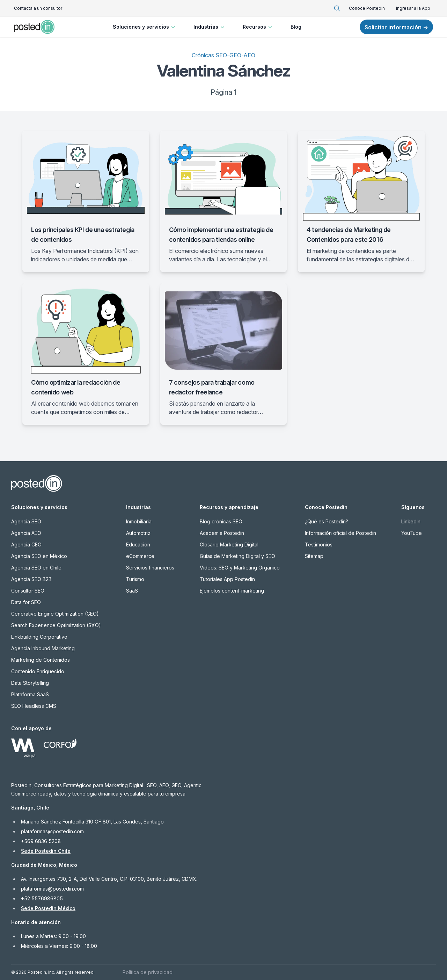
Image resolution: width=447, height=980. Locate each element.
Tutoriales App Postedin (227, 579)
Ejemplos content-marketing (232, 591)
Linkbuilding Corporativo (39, 637)
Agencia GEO (26, 545)
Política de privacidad (148, 972)
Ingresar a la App (413, 8)
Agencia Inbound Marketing (43, 648)
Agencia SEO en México (39, 556)
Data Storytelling (30, 683)
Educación (138, 545)
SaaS (132, 591)
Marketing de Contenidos (41, 660)
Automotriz (138, 533)
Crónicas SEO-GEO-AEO (223, 55)
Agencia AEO (26, 533)
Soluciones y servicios (145, 27)
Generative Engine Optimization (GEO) (55, 614)
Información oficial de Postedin (340, 533)
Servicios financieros (150, 568)
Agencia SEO (26, 521)
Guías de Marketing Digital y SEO (237, 556)
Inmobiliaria (139, 521)
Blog (296, 27)
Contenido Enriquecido (38, 671)
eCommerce (140, 556)
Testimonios (319, 545)
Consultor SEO (28, 591)
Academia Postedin (222, 533)
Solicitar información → (396, 27)
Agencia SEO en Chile (36, 568)
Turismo (135, 579)
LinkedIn (411, 521)
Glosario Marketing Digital (229, 545)
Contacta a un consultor (38, 8)
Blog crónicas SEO (221, 521)
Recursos (258, 27)
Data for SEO (26, 602)
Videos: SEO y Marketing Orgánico (240, 568)
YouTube (412, 533)
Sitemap (314, 556)
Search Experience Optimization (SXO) (56, 625)
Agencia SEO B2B (31, 579)
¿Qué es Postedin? (327, 521)
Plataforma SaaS (30, 694)
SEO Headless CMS (34, 706)
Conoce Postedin (367, 8)
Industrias (210, 27)
